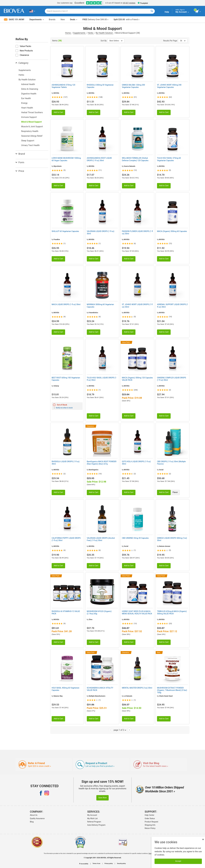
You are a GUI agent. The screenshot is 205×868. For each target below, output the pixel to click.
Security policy (121, 864)
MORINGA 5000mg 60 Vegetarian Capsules (100, 306)
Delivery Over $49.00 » (95, 19)
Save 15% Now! (14, 19)
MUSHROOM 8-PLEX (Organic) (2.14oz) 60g (99, 612)
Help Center (150, 815)
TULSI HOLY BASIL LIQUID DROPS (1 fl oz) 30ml (102, 379)
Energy (24, 103)
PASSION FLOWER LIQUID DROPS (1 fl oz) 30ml (137, 232)
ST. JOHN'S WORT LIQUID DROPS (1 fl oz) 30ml (137, 306)
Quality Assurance (37, 818)
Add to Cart (58, 112)
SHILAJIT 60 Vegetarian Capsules (65, 231)
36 (183, 41)
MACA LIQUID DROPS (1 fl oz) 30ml (66, 304)
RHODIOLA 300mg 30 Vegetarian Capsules (100, 86)
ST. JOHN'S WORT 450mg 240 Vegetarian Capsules (169, 86)
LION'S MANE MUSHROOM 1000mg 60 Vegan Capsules (66, 159)
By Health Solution (105, 33)
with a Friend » (126, 19)
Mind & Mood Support (31, 122)
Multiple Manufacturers (97, 696)
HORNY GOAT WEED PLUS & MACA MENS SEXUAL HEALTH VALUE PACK (137, 612)
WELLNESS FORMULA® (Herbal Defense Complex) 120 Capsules (135, 159)
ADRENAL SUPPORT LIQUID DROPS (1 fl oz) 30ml (173, 306)
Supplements (80, 33)
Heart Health (27, 108)
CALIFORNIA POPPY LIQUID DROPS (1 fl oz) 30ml (66, 539)
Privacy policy (109, 864)
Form (20, 162)
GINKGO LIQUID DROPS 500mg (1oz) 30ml (172, 539)
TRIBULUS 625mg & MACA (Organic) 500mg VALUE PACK (172, 612)
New (63, 19)
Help (167, 12)
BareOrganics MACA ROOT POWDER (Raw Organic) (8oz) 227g (102, 463)
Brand (20, 154)
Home (68, 33)
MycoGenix (58, 166)
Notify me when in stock (64, 408)
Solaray (56, 386)
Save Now (102, 798)
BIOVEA (56, 93)
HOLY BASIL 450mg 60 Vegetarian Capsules (66, 689)
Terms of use (96, 864)
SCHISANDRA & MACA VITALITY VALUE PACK (100, 689)
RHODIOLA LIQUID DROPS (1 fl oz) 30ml (66, 463)
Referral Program (94, 822)
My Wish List (92, 818)
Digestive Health (29, 94)
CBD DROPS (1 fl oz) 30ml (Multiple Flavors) (171, 463)
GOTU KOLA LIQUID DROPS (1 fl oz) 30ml (136, 463)
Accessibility (84, 864)
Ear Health (26, 98)
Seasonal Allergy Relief (32, 136)
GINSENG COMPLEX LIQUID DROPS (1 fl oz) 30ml (171, 379)
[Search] (152, 11)
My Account (92, 815)
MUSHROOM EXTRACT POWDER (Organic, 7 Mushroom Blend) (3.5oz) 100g (172, 690)
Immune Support (29, 117)
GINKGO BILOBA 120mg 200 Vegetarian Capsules (133, 86)
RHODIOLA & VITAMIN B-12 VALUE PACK (66, 612)
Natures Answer (165, 546)
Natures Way (58, 696)
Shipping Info (150, 825)
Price (20, 171)
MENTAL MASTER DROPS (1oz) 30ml (137, 688)
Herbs (91, 33)
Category (22, 63)
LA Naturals (128, 696)
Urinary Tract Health (30, 145)
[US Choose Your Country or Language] (32, 11)
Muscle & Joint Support (32, 127)
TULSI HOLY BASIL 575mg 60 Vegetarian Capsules (169, 159)
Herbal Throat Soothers (32, 112)
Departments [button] (36, 19)
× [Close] (203, 839)
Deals (74, 19)
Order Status (150, 818)
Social (161, 470)
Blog (32, 822)
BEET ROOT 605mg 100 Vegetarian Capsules (66, 379)
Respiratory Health (30, 131)
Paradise (57, 239)
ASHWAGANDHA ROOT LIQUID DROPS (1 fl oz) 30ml (99, 159)
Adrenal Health (28, 84)
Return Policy (150, 828)
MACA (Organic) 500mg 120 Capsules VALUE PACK (137, 379)
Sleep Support (28, 141)
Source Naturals (130, 166)
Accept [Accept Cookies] (178, 861)
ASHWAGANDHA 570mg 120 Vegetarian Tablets (63, 86)
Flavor (175, 492)
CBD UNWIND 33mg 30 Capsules (135, 538)
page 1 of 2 (120, 730)
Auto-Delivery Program (96, 825)
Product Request (151, 822)
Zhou (91, 620)
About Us (34, 815)
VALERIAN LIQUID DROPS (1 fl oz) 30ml (101, 232)
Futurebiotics (93, 313)
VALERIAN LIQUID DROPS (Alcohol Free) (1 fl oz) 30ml (101, 539)
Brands (52, 19)
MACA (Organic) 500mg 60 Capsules (172, 231)
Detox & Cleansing (30, 89)
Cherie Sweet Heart (166, 696)
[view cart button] (198, 11)
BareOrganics (94, 470)
